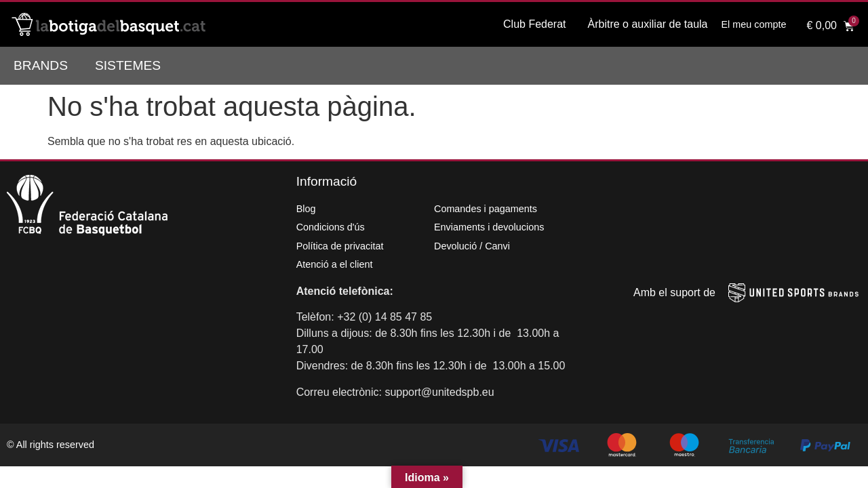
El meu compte (754, 24)
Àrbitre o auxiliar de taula (648, 24)
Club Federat (535, 24)
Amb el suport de (674, 292)
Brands (41, 65)
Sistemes (128, 65)
